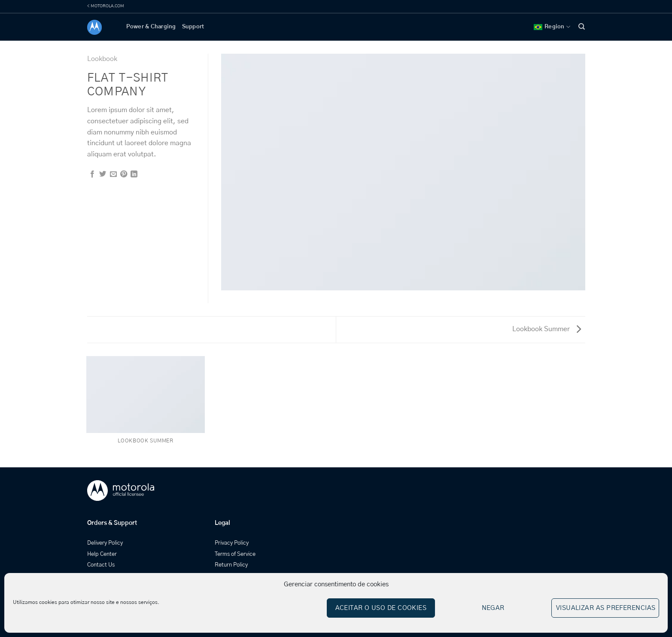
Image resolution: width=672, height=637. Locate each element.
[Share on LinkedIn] (134, 174)
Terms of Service (235, 554)
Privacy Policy (232, 543)
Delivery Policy (105, 543)
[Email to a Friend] (113, 174)
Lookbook (102, 59)
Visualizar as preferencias (606, 608)
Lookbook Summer (547, 329)
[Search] (582, 27)
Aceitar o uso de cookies (381, 608)
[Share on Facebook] (92, 174)
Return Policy (231, 565)
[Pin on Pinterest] (124, 174)
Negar (493, 608)
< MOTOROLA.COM (106, 6)
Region (552, 27)
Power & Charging (151, 27)
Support (193, 27)
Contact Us (101, 565)
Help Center (102, 554)
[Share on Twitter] (103, 174)
